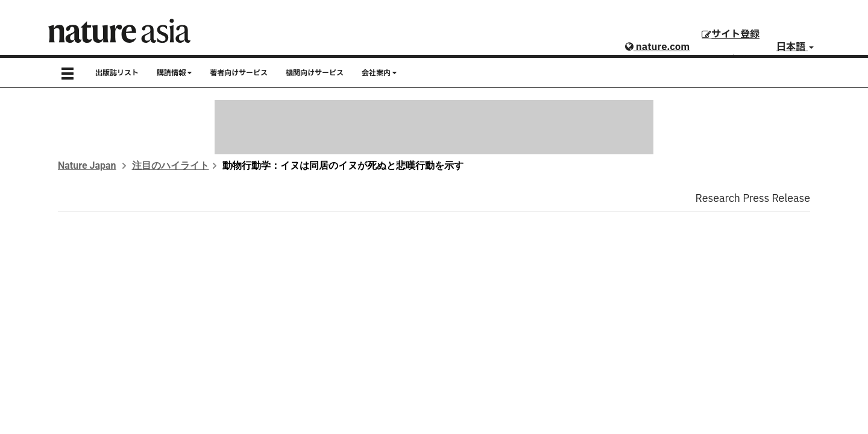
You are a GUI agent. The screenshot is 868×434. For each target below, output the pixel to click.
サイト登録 (731, 34)
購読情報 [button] (174, 73)
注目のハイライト (171, 165)
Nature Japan (87, 165)
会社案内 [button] (379, 73)
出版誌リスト (117, 73)
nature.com (657, 47)
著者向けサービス (239, 73)
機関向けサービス (315, 73)
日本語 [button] (795, 47)
